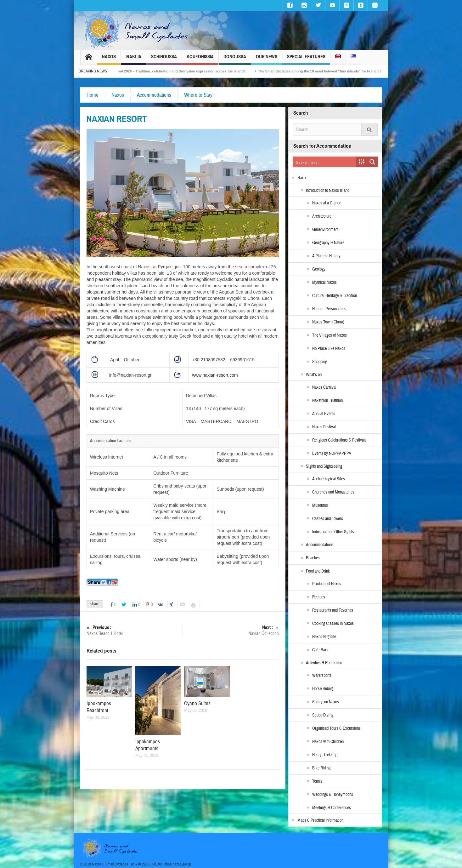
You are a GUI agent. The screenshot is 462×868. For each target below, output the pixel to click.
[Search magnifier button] (372, 162)
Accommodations (154, 95)
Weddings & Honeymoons (333, 795)
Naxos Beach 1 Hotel (135, 630)
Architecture (322, 216)
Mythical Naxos (324, 283)
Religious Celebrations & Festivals (339, 440)
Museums (320, 505)
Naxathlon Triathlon (327, 401)
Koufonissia (200, 59)
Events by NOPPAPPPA (332, 454)
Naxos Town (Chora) (328, 322)
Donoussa (235, 59)
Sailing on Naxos (326, 702)
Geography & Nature (328, 243)
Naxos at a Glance (327, 203)
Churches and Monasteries (333, 492)
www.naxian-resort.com (215, 375)
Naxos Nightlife (324, 637)
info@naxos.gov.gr (177, 864)
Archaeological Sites (329, 479)
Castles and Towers (328, 519)
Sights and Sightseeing (324, 466)
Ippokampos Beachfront (99, 707)
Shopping (320, 362)
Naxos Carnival (324, 387)
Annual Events (324, 414)
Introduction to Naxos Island (328, 191)
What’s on (314, 375)
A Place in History (326, 256)
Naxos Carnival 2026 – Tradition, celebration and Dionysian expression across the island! (180, 71)
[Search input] (325, 162)
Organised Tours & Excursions (336, 728)
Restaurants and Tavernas (333, 610)
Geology (319, 269)
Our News (267, 59)
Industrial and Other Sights (333, 532)
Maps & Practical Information (320, 820)
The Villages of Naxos (330, 335)
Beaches (313, 558)
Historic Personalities (329, 309)
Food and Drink (318, 571)
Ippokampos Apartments (148, 745)
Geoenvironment (325, 230)
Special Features (306, 59)
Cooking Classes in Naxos (333, 624)
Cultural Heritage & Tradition (335, 296)
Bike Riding (321, 768)
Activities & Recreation (324, 663)
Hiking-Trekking (325, 755)
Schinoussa (164, 59)
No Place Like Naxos (329, 349)
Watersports (322, 676)
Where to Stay (198, 95)
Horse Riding (322, 689)
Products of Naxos (327, 584)
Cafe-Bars (320, 650)
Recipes (319, 597)
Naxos (109, 59)
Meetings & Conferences (332, 808)
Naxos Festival (324, 427)
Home (93, 95)
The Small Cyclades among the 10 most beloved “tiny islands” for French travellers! (336, 71)
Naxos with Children (328, 742)
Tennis (317, 781)
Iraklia (133, 59)
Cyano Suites (197, 703)
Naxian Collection (231, 630)
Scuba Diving (323, 715)
